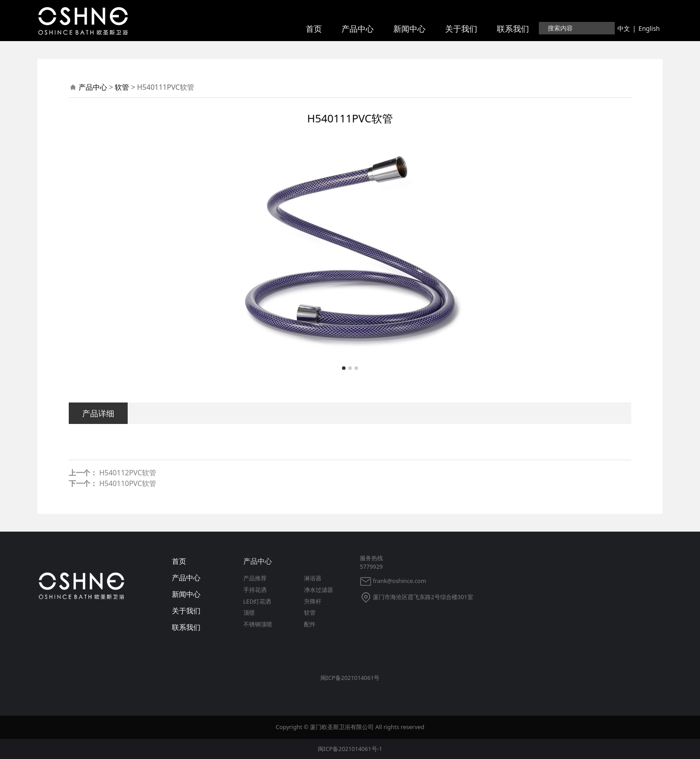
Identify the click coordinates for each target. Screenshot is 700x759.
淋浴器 (313, 578)
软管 (122, 87)
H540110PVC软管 (128, 483)
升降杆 (313, 601)
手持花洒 (255, 590)
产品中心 (358, 29)
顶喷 (249, 612)
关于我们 (461, 29)
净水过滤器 (319, 590)
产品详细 (98, 413)
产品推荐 (255, 578)
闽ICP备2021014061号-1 (350, 749)
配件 (310, 624)
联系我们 (513, 29)
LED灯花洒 (257, 601)
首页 (314, 29)
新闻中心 (409, 29)
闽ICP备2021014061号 (350, 678)
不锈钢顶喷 (258, 624)
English (649, 28)
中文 (624, 28)
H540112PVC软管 (128, 473)
